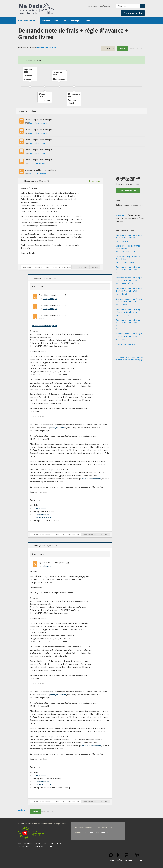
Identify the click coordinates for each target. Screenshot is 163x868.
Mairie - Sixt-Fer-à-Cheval (125, 252)
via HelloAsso (105, 832)
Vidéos (119, 857)
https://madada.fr (58, 428)
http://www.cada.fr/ (40, 514)
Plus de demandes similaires (125, 344)
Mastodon (128, 857)
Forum (88, 21)
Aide (64, 21)
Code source (140, 857)
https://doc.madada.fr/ (42, 517)
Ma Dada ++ (121, 215)
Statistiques (75, 21)
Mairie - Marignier (123, 273)
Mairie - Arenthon (122, 315)
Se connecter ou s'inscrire (99, 6)
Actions (107, 48)
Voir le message (41, 123)
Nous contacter (42, 843)
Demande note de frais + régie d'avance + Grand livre (129, 236)
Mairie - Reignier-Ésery (125, 283)
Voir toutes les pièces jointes (45, 326)
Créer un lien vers (81, 267)
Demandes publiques (28, 21)
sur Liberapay (92, 832)
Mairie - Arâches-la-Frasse (126, 262)
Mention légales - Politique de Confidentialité (35, 846)
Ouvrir (31, 123)
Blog (56, 21)
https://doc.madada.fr (91, 479)
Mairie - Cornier (122, 305)
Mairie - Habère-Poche (46, 47)
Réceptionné (95, 181)
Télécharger (52, 299)
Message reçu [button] (40, 278)
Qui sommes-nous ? (26, 843)
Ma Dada (37, 9)
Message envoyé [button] (32, 181)
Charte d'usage (56, 843)
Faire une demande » (133, 13)
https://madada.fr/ (40, 508)
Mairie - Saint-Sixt (123, 294)
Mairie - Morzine (122, 241)
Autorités (46, 21)
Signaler (95, 267)
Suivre (123, 48)
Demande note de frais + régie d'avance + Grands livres (129, 268)
